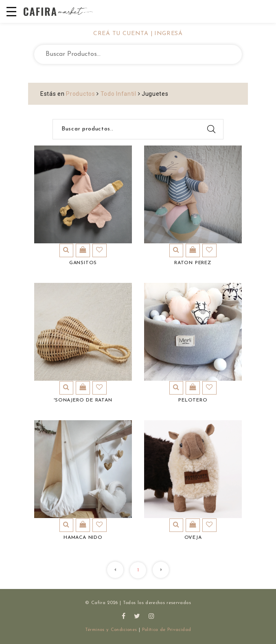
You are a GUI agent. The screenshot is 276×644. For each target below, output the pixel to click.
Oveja (193, 538)
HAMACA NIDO (83, 538)
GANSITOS (83, 263)
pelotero (193, 400)
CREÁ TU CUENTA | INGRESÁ (138, 34)
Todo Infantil (118, 94)
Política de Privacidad (167, 630)
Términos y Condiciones (111, 630)
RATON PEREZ (193, 263)
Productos (80, 94)
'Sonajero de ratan (83, 400)
